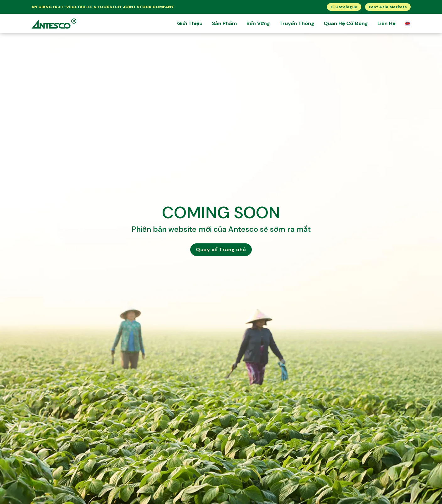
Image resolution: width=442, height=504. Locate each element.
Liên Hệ (386, 23)
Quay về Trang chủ (221, 249)
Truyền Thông (297, 23)
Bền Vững (258, 23)
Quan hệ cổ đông (346, 23)
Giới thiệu (190, 23)
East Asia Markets (388, 7)
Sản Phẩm (224, 23)
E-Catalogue (344, 7)
